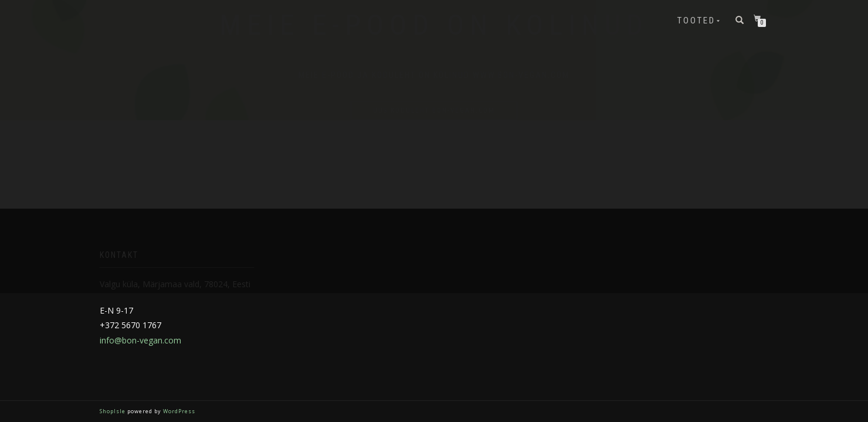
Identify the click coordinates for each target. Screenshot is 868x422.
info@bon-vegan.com (140, 340)
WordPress (178, 411)
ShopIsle (113, 411)
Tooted (696, 21)
